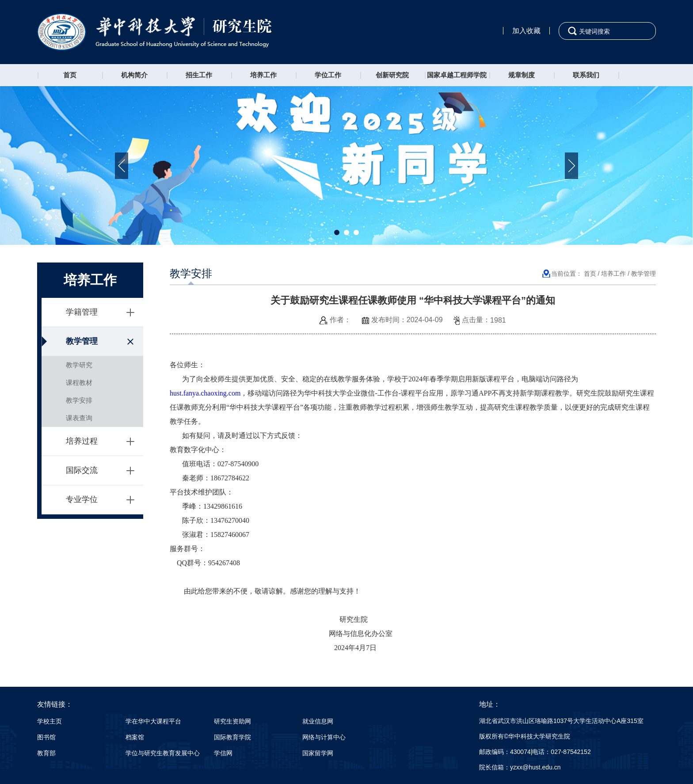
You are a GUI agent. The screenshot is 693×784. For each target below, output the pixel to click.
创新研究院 (392, 75)
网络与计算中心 (324, 737)
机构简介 (134, 75)
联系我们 (586, 75)
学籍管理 (82, 312)
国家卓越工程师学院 (457, 75)
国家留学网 (318, 753)
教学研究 (79, 365)
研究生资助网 (232, 721)
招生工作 (199, 75)
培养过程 (82, 441)
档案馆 (135, 737)
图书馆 (46, 737)
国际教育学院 (232, 737)
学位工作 (328, 75)
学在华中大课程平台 (153, 721)
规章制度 (522, 75)
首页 (70, 75)
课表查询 (79, 418)
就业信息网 (318, 721)
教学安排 (79, 400)
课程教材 (79, 382)
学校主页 (49, 721)
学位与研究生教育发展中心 (163, 753)
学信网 (223, 753)
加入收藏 (526, 31)
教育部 (46, 753)
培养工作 (263, 75)
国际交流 (82, 470)
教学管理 (82, 341)
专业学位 (82, 499)
